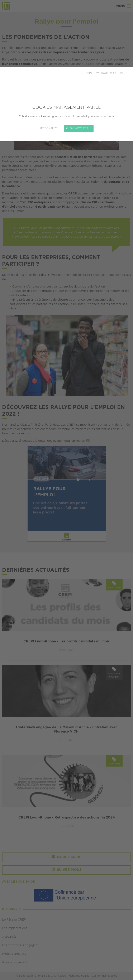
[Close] (66, 490)
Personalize (49, 128)
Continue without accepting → (105, 73)
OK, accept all (79, 128)
